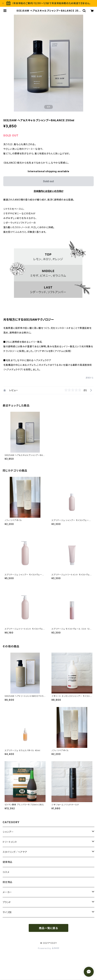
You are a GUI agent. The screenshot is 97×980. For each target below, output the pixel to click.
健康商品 (8, 862)
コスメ (6, 872)
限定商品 (8, 882)
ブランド (7, 902)
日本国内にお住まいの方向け (48, 191)
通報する (90, 378)
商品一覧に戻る (48, 928)
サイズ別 (7, 912)
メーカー (7, 892)
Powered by (48, 948)
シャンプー (8, 832)
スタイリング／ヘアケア (15, 852)
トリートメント (10, 842)
